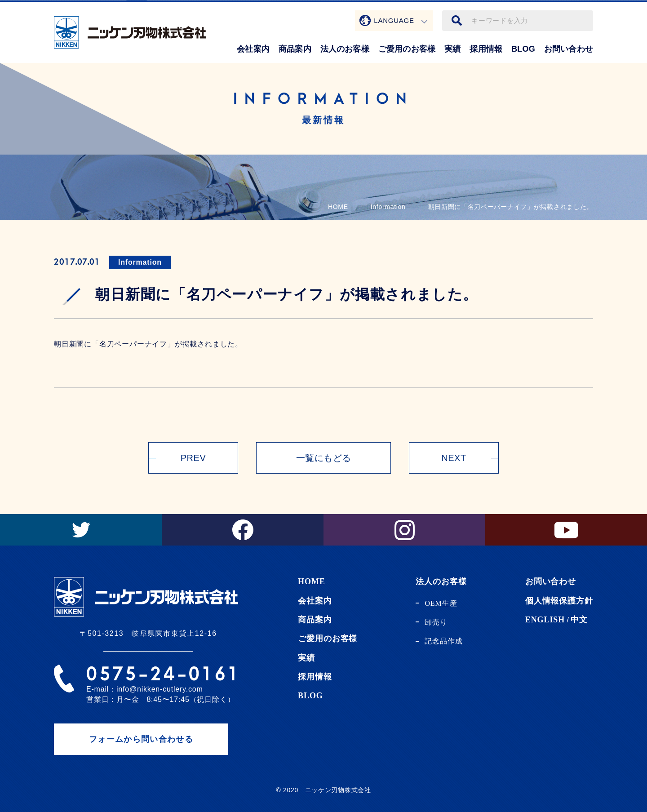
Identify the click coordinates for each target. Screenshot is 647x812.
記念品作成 (444, 641)
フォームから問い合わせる (141, 739)
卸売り (436, 622)
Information (140, 262)
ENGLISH (545, 620)
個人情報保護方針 (559, 601)
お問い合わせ (569, 49)
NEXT (454, 458)
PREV (193, 458)
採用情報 (486, 49)
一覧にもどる (324, 458)
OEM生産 (441, 603)
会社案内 (253, 49)
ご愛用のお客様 (407, 49)
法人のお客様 (345, 49)
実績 (452, 49)
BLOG (523, 49)
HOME (338, 207)
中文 (579, 620)
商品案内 (295, 49)
